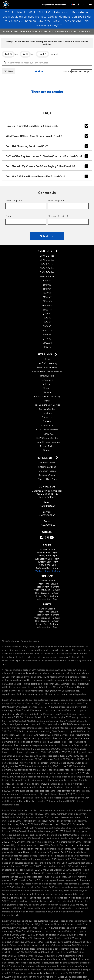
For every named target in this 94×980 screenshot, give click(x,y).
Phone (9, 214)
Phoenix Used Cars (47, 478)
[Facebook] (42, 536)
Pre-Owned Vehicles (47, 366)
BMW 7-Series (47, 271)
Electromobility (47, 378)
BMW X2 (47, 316)
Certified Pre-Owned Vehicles (47, 370)
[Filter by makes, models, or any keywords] (47, 62)
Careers (47, 420)
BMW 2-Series (47, 254)
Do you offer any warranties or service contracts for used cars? (47, 155)
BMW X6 (47, 333)
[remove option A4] (25, 53)
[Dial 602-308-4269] (84, 4)
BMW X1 (47, 312)
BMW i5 (47, 283)
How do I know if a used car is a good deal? (47, 124)
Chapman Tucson (47, 469)
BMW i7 (47, 287)
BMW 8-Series (47, 275)
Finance (47, 387)
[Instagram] (47, 536)
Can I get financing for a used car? (47, 145)
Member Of (45, 456)
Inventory (45, 250)
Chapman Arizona (47, 465)
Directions (47, 412)
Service (47, 391)
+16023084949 (47, 523)
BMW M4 (47, 304)
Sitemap (47, 449)
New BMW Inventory (47, 362)
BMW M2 (47, 296)
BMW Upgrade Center (47, 436)
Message (58, 214)
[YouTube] (52, 536)
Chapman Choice (47, 461)
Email (56, 199)
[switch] (90, 4)
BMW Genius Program (47, 428)
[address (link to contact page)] (79, 4)
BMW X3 (47, 321)
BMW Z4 (47, 345)
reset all (54, 53)
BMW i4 (47, 279)
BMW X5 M (47, 329)
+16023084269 (47, 504)
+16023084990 (47, 514)
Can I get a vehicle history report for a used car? (47, 175)
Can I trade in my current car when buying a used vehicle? (47, 165)
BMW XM (47, 341)
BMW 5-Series (47, 267)
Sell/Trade (47, 382)
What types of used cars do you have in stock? (47, 135)
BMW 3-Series (47, 258)
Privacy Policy (47, 445)
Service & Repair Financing (47, 395)
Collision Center (47, 407)
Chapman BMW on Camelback (54, 5)
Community (47, 424)
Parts (47, 399)
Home (6, 31)
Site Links (45, 353)
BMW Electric (47, 374)
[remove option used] (42, 53)
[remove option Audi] (8, 53)
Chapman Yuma (47, 473)
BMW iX (47, 291)
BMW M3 (47, 300)
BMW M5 (47, 308)
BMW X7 (47, 337)
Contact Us (47, 416)
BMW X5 (47, 325)
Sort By (68, 70)
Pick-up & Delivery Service (47, 403)
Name (14, 199)
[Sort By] (82, 71)
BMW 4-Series (47, 263)
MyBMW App (47, 432)
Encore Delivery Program (47, 440)
